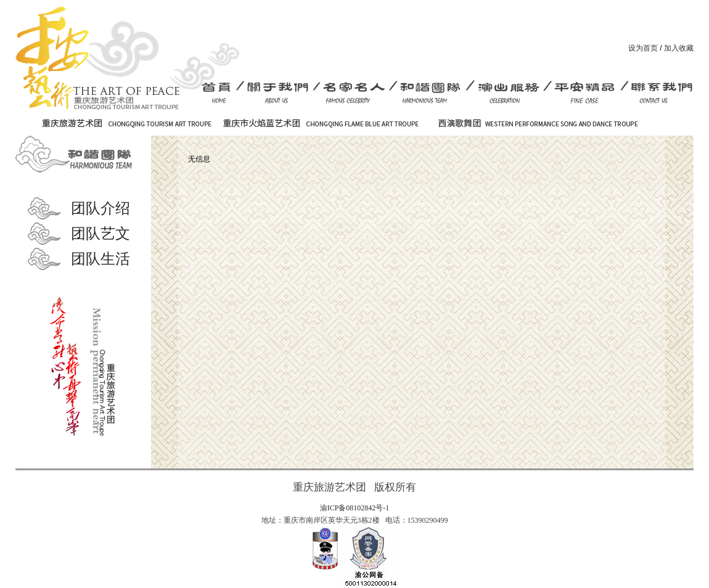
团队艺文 (100, 234)
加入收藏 (679, 48)
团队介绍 (100, 208)
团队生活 (100, 259)
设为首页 (643, 48)
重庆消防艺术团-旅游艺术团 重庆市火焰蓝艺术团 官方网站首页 (97, 58)
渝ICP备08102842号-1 (355, 508)
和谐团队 (77, 154)
